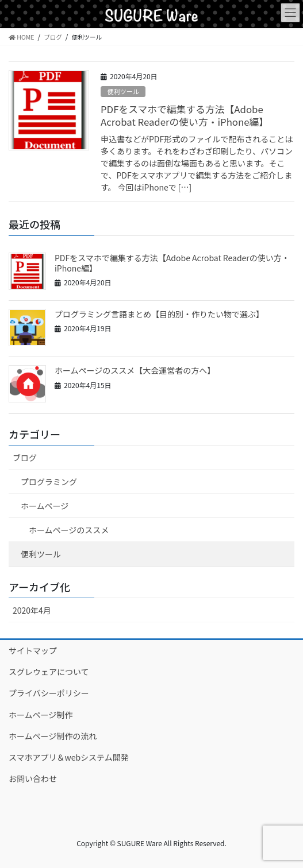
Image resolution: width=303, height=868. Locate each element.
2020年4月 (32, 610)
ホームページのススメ (69, 530)
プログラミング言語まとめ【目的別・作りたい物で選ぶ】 (159, 314)
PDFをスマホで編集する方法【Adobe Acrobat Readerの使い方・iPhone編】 (185, 115)
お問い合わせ (33, 778)
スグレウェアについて (49, 672)
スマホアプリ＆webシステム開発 (69, 757)
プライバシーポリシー (49, 693)
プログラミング (49, 482)
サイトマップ (33, 650)
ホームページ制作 (41, 715)
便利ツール (123, 91)
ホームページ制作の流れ (53, 736)
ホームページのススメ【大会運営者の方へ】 (135, 370)
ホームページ (45, 506)
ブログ (25, 458)
